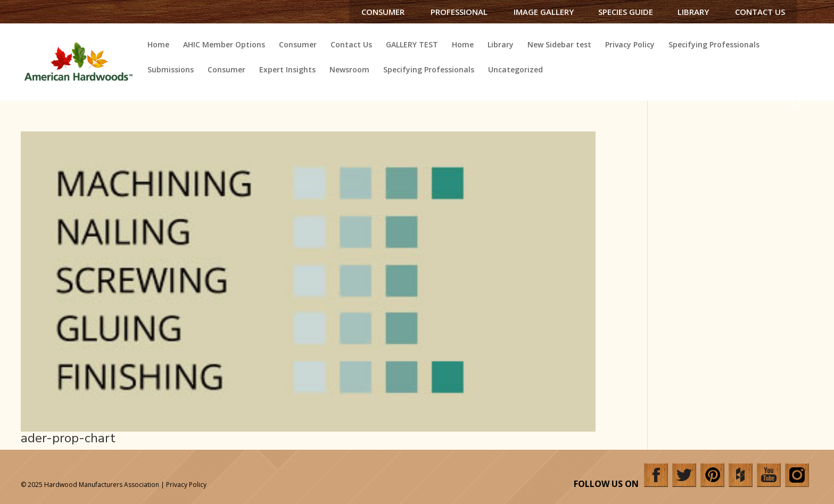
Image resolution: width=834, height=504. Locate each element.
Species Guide (626, 12)
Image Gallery (544, 12)
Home (158, 45)
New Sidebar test (559, 45)
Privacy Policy (630, 45)
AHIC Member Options (224, 45)
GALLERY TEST (412, 45)
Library (693, 12)
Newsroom (349, 70)
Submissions (171, 70)
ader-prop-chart (68, 438)
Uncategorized (515, 70)
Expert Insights (287, 70)
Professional (459, 12)
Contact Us (760, 12)
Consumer (383, 12)
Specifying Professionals (714, 45)
